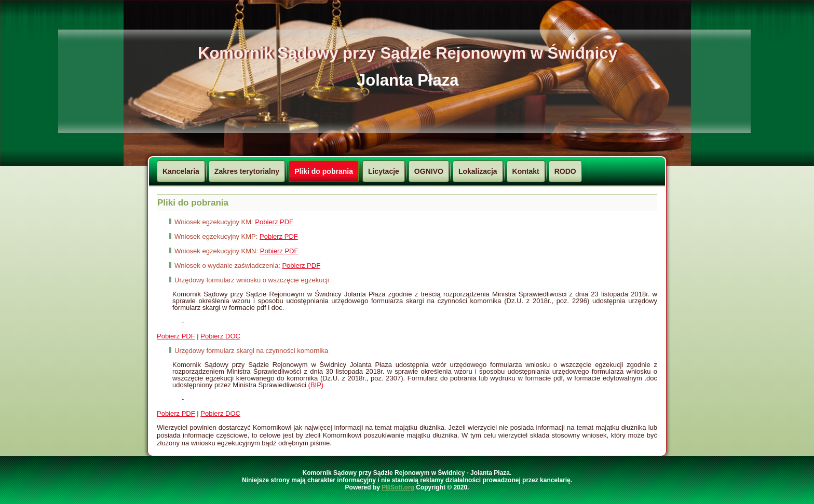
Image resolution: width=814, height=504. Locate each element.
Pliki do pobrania (324, 171)
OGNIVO (429, 171)
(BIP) (316, 385)
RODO (565, 171)
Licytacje (384, 171)
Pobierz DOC (220, 336)
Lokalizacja (478, 171)
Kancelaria (181, 171)
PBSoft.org (398, 487)
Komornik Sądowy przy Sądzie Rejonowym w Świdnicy (408, 53)
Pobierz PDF (274, 222)
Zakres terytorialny (247, 171)
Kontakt (526, 171)
